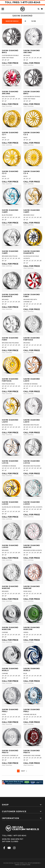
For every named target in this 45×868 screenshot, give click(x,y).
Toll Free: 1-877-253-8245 (23, 2)
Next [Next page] (24, 771)
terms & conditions (22, 865)
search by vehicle (12, 21)
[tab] (22, 804)
